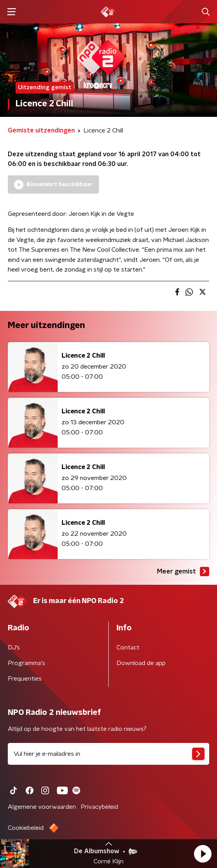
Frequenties (25, 679)
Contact (128, 647)
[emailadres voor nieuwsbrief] (108, 754)
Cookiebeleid (26, 828)
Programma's (26, 663)
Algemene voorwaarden (42, 807)
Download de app (141, 663)
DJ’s (14, 647)
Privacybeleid (99, 807)
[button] (203, 854)
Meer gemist (183, 572)
